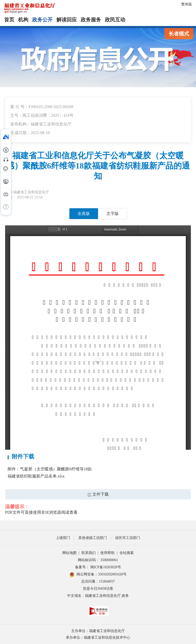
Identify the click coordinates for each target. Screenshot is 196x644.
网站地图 (69, 553)
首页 (9, 20)
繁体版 (187, 4)
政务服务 (91, 20)
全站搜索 (127, 553)
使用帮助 (107, 553)
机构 (23, 20)
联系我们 (89, 553)
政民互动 (115, 20)
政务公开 (42, 20)
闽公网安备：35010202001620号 (98, 575)
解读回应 (67, 20)
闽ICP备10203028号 (106, 567)
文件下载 (98, 494)
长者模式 (179, 34)
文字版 (113, 214)
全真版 (84, 214)
